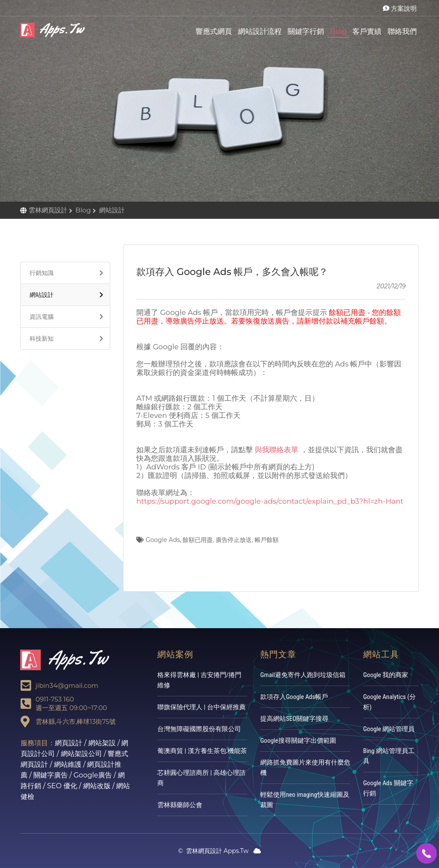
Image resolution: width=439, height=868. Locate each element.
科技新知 (39, 339)
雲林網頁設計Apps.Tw (54, 30)
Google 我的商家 (386, 675)
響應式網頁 (214, 31)
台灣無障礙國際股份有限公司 (199, 729)
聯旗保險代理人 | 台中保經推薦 (201, 707)
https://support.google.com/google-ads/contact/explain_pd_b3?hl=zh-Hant (270, 501)
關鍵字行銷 (306, 31)
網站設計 (39, 295)
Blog (338, 31)
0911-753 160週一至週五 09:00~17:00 (71, 703)
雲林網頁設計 (49, 210)
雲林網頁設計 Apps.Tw (213, 851)
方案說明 (400, 8)
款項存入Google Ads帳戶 (294, 697)
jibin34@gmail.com (67, 685)
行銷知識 (39, 273)
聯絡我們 (402, 31)
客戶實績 (367, 31)
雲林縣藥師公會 (180, 805)
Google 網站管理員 (389, 729)
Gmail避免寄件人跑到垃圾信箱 (303, 675)
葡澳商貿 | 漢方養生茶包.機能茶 (202, 751)
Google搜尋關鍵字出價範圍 (298, 741)
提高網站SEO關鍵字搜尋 (294, 719)
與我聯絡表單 (277, 450)
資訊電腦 (39, 317)
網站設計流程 (260, 31)
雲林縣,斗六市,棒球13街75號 (76, 721)
